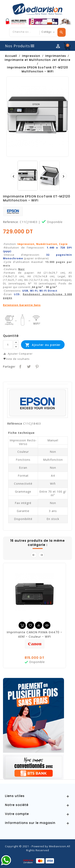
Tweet (28, 366)
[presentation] (14, 176)
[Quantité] (8, 345)
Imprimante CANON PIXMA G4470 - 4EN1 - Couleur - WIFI (34, 634)
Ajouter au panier (43, 345)
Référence (15, 424)
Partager (20, 366)
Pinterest (37, 366)
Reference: (11, 222)
